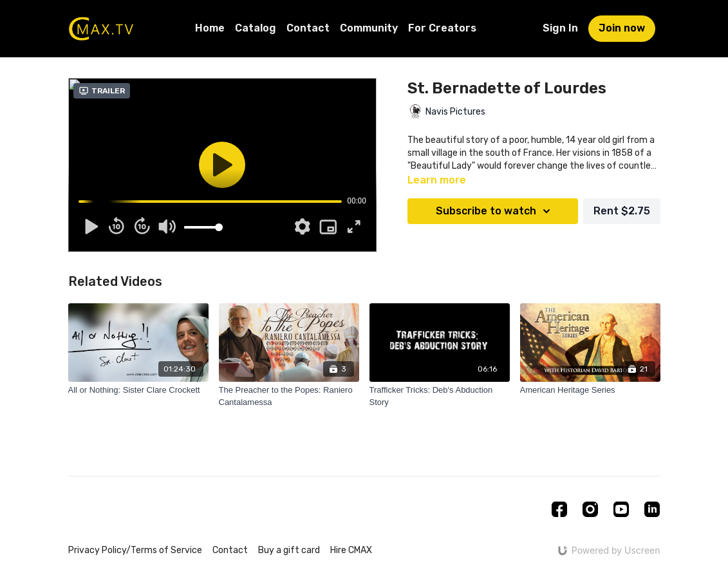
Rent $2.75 (622, 211)
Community (369, 28)
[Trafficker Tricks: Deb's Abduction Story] (440, 396)
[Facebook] (559, 509)
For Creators (442, 28)
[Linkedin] (652, 509)
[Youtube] (621, 509)
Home (210, 28)
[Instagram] (590, 509)
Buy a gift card (289, 550)
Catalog (256, 28)
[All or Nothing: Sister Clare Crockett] (138, 390)
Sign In (560, 28)
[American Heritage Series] (590, 390)
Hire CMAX (351, 550)
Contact (308, 28)
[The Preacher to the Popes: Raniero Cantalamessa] (289, 396)
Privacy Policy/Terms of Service (135, 550)
